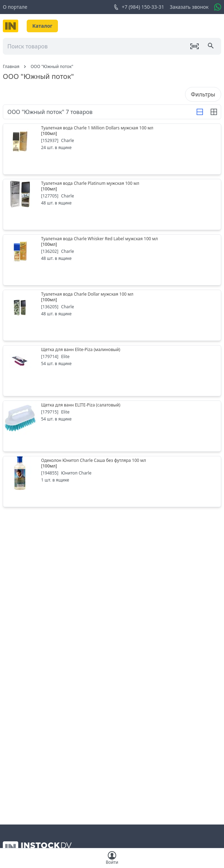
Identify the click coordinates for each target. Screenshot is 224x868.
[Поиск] (211, 46)
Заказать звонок (189, 7)
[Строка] (200, 112)
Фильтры (203, 94)
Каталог (42, 26)
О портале (15, 7)
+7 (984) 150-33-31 (139, 7)
